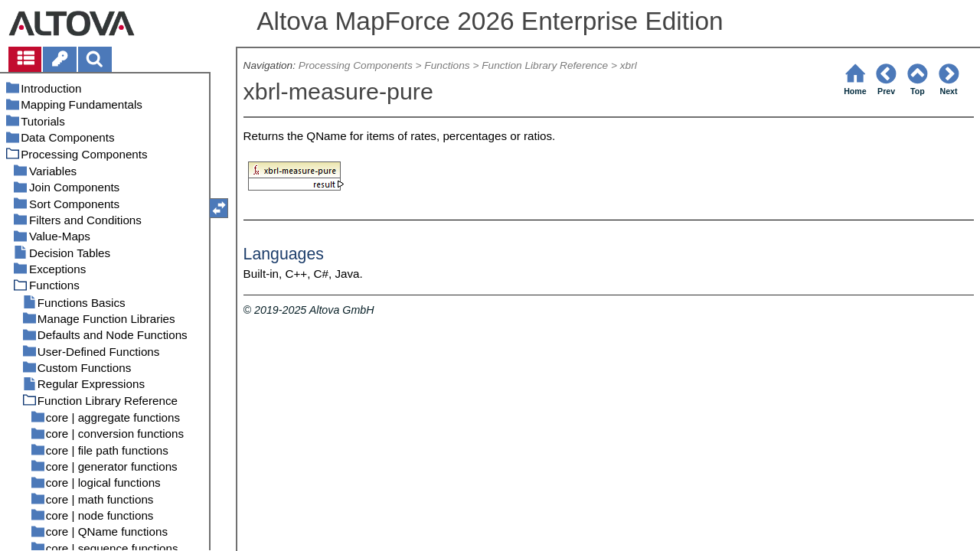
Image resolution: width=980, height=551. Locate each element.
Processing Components (356, 65)
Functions (447, 65)
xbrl (629, 65)
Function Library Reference (545, 65)
